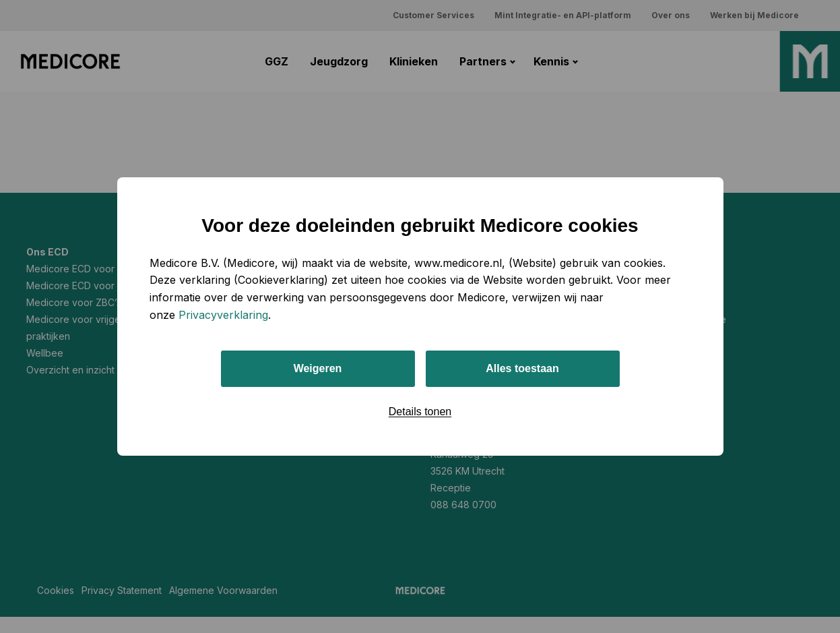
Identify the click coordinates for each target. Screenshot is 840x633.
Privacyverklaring (223, 315)
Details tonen (420, 412)
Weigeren (318, 368)
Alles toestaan (522, 368)
